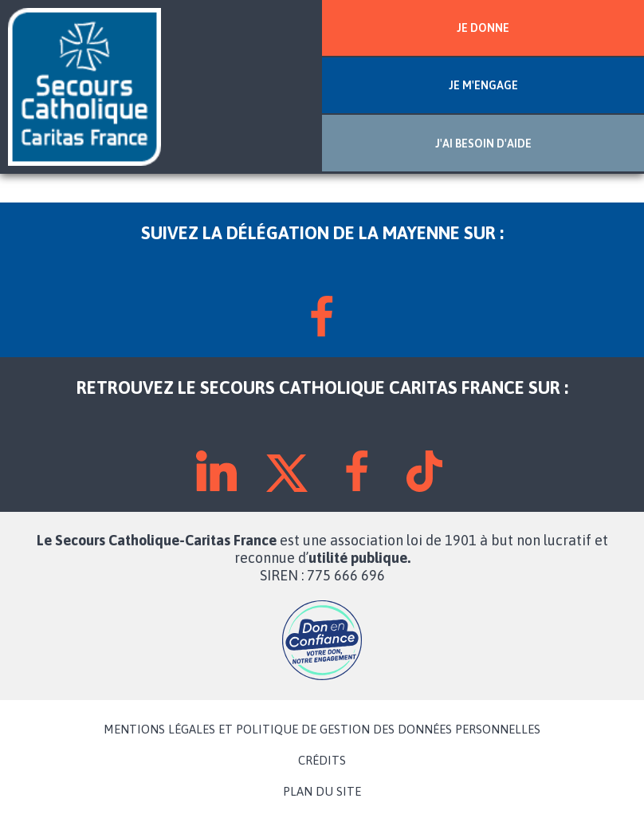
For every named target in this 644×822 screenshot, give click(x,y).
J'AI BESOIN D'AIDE (483, 144)
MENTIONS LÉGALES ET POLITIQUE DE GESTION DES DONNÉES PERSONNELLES (322, 730)
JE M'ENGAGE (483, 85)
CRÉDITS (322, 761)
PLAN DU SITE (322, 792)
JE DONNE (483, 28)
